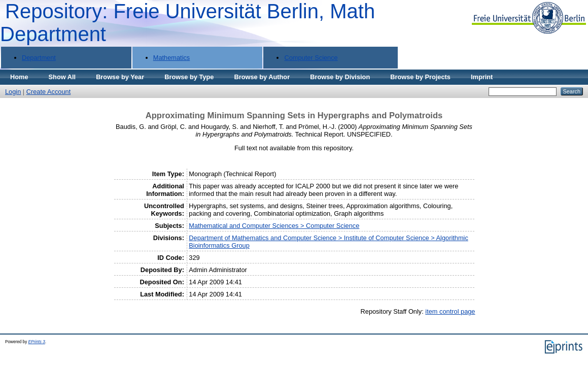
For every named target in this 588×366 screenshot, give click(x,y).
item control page (450, 311)
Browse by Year (120, 77)
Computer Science (311, 58)
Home (19, 77)
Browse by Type (189, 77)
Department (39, 58)
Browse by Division (340, 77)
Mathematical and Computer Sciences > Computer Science (274, 226)
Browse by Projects (420, 77)
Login (13, 92)
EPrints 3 (37, 342)
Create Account (49, 92)
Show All (62, 77)
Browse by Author (262, 77)
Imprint (482, 77)
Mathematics (172, 58)
